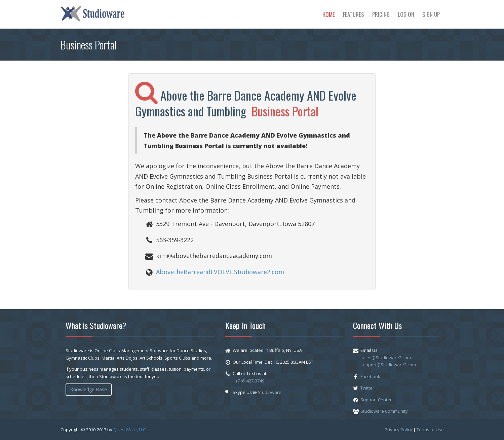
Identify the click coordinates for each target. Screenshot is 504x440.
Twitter (367, 388)
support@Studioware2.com (388, 365)
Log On (406, 14)
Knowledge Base (89, 389)
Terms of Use (430, 430)
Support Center (376, 400)
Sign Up (431, 14)
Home (329, 14)
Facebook (370, 376)
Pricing (381, 14)
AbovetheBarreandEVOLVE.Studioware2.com (220, 272)
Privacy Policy (398, 430)
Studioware (270, 392)
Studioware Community (384, 411)
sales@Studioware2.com (386, 358)
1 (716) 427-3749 (248, 381)
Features (354, 14)
